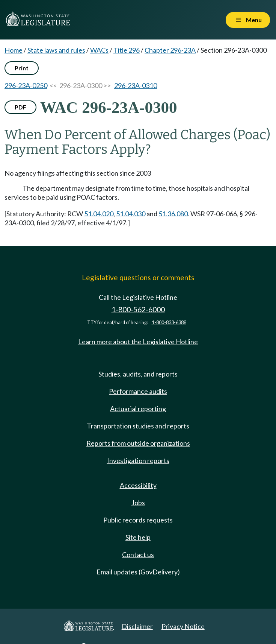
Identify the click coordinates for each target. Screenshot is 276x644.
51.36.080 (173, 214)
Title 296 (127, 50)
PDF (20, 107)
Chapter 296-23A (170, 50)
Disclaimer (137, 626)
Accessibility (138, 485)
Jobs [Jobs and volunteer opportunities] (138, 503)
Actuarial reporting (138, 409)
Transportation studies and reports (138, 426)
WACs (99, 50)
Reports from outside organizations (138, 443)
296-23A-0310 (136, 85)
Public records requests (138, 520)
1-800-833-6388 (169, 323)
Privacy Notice (183, 626)
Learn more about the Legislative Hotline (138, 342)
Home (14, 50)
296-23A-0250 (26, 85)
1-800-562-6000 (138, 309)
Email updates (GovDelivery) (138, 572)
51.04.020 (99, 214)
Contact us (138, 554)
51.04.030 (131, 214)
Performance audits (138, 391)
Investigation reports (138, 460)
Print (22, 68)
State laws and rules (56, 50)
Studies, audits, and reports (138, 374)
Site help (138, 537)
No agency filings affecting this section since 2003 (78, 173)
